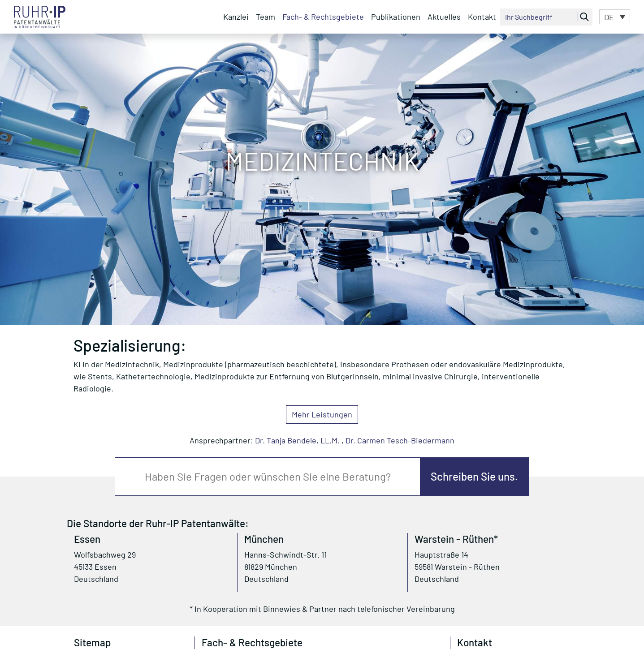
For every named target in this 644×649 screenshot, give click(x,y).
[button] (615, 17)
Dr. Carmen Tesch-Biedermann (400, 440)
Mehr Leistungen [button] (322, 414)
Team (266, 17)
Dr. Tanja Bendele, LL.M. (297, 440)
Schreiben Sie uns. (474, 476)
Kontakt (482, 17)
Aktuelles (444, 17)
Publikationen (396, 17)
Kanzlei (236, 17)
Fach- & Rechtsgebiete (323, 17)
